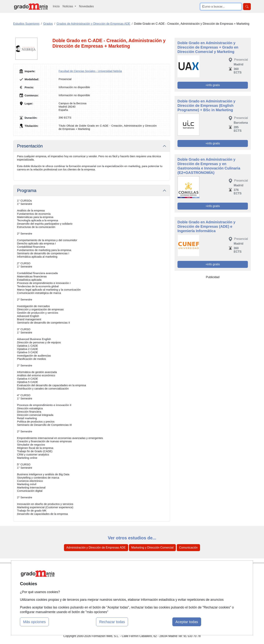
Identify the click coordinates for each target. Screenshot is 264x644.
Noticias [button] (68, 6)
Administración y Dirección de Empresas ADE (96, 548)
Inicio (56, 6)
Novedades (86, 6)
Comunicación (188, 548)
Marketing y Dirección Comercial (152, 548)
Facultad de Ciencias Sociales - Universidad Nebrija (90, 71)
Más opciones (34, 622)
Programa (27, 190)
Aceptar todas (187, 622)
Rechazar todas (112, 622)
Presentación (30, 146)
